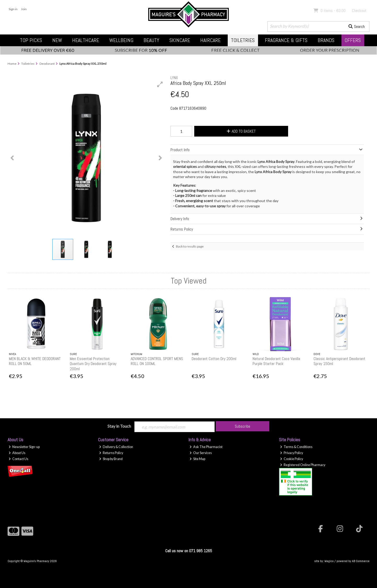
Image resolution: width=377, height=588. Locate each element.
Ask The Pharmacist (206, 447)
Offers (353, 40)
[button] (160, 84)
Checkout (359, 11)
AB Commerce (361, 561)
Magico (329, 561)
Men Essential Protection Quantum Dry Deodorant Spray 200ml (93, 364)
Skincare (180, 40)
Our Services (201, 453)
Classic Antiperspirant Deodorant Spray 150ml (339, 361)
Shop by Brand (111, 459)
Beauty (151, 40)
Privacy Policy (292, 453)
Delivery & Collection (116, 447)
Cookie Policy (292, 459)
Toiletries (243, 40)
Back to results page (190, 246)
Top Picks (31, 40)
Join (24, 9)
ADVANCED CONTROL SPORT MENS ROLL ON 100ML (157, 361)
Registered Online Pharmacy (303, 465)
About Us (17, 453)
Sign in (13, 9)
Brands (326, 40)
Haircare (210, 40)
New (57, 40)
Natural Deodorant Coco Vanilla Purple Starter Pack (276, 361)
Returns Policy (111, 453)
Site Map (197, 459)
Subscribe (242, 426)
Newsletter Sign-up (24, 447)
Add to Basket (241, 131)
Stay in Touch (119, 426)
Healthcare (86, 40)
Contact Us (18, 459)
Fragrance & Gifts (286, 40)
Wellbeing (121, 40)
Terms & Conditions (296, 447)
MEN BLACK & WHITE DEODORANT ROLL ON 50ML (35, 361)
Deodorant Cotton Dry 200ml (214, 359)
